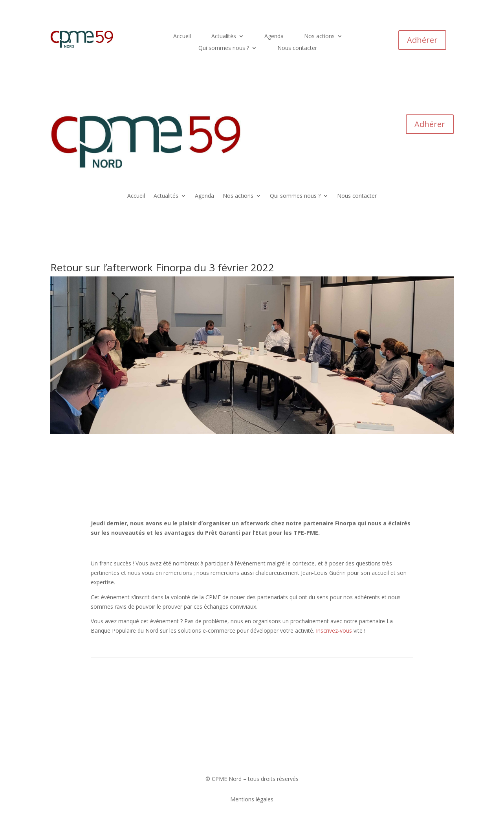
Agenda (274, 37)
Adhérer (422, 40)
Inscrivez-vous (334, 631)
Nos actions (319, 37)
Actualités (224, 37)
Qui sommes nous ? (224, 48)
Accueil (182, 37)
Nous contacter (297, 48)
